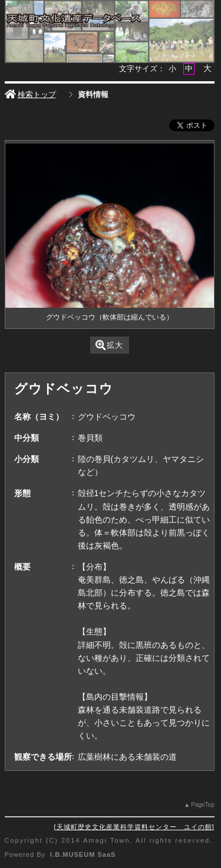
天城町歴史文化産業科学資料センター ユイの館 (134, 827)
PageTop (202, 805)
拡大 (109, 345)
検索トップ (30, 94)
